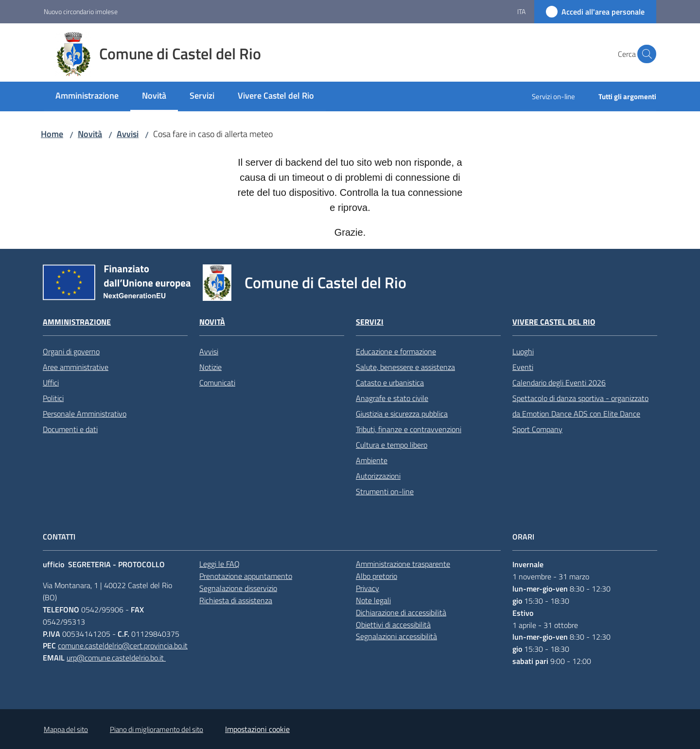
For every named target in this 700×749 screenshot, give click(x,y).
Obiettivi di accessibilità (393, 625)
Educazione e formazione (396, 351)
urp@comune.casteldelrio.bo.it (116, 658)
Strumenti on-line (385, 491)
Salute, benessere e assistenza (405, 367)
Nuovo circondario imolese (81, 11)
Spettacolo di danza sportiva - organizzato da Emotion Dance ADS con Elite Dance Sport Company (580, 414)
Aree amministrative (76, 367)
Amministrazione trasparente (403, 564)
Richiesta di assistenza (236, 600)
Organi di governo (71, 351)
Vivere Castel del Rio (554, 322)
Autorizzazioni (378, 476)
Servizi (370, 322)
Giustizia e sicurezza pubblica (402, 414)
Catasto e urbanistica (390, 383)
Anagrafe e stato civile (392, 398)
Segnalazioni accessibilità (396, 636)
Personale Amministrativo (85, 414)
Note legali (373, 600)
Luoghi (523, 351)
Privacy (367, 588)
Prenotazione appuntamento (246, 576)
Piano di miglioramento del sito (157, 729)
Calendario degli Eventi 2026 (559, 383)
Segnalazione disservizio (238, 588)
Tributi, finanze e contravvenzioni (409, 429)
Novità (90, 134)
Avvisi (128, 134)
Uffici (51, 383)
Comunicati (217, 383)
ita (521, 11)
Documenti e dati (70, 429)
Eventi (523, 367)
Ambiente (372, 460)
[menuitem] (87, 96)
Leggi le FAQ (219, 564)
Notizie (210, 367)
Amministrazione (77, 322)
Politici (53, 398)
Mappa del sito (66, 729)
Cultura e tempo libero (392, 445)
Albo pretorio (376, 576)
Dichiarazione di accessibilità (401, 612)
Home (52, 134)
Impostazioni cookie (257, 729)
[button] (645, 54)
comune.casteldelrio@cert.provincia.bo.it (123, 645)
